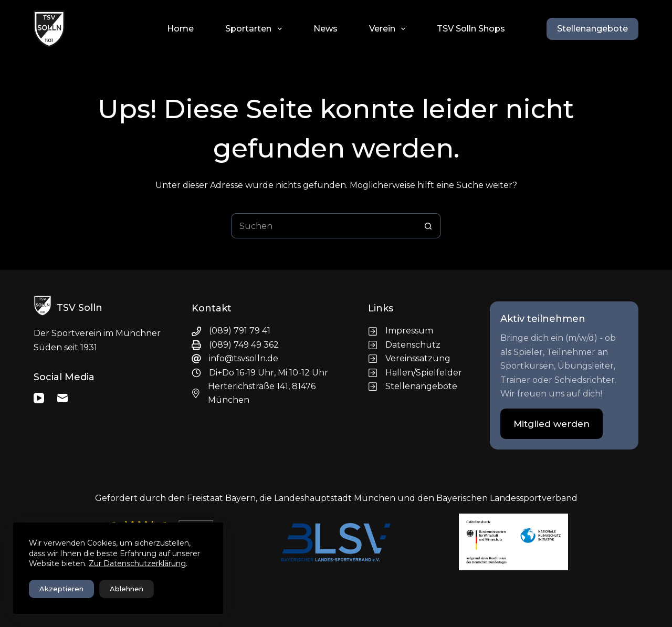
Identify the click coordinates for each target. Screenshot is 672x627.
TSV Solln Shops (471, 29)
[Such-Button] (428, 226)
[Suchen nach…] (323, 226)
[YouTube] (39, 398)
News (325, 29)
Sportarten (255, 29)
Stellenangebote (592, 29)
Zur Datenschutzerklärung (137, 563)
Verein (389, 29)
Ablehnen (127, 589)
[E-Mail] (62, 398)
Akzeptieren (61, 589)
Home (180, 29)
